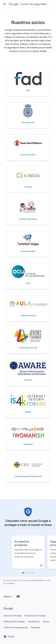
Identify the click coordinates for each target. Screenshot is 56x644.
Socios (46, 622)
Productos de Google (35, 616)
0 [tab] (23, 573)
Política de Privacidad (14, 622)
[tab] (23, 573)
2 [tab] (28, 573)
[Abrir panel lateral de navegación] (5, 4)
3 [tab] (31, 573)
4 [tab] (33, 573)
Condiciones (34, 622)
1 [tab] (26, 573)
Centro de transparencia (16, 628)
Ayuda (9, 637)
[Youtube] (18, 596)
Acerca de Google (13, 616)
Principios (36, 628)
